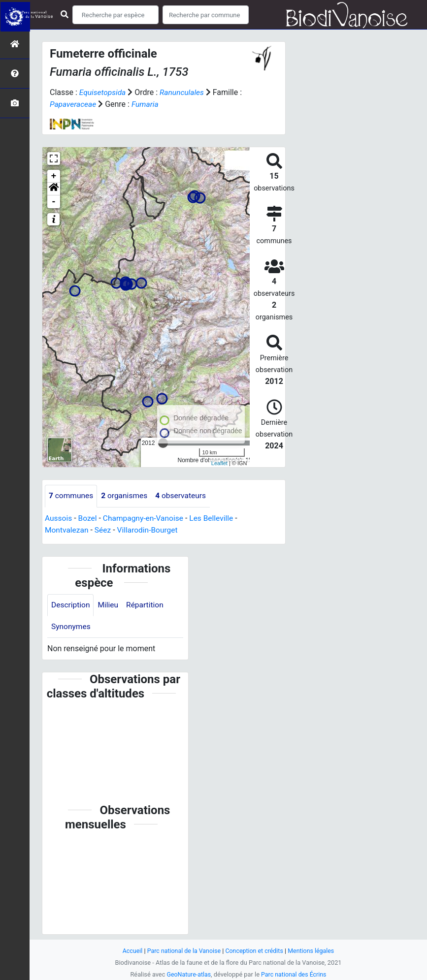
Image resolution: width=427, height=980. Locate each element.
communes (72, 496)
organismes (126, 496)
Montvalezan (67, 530)
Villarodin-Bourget (150, 530)
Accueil (130, 951)
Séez (104, 530)
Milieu (110, 605)
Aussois (59, 518)
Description (71, 605)
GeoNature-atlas (188, 974)
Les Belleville (216, 518)
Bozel (88, 518)
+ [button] (54, 176)
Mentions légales (313, 951)
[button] (54, 189)
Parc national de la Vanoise (183, 951)
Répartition (147, 605)
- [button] (54, 202)
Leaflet (219, 463)
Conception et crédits (255, 951)
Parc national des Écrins (294, 974)
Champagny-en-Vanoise (146, 518)
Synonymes (71, 627)
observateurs (184, 496)
